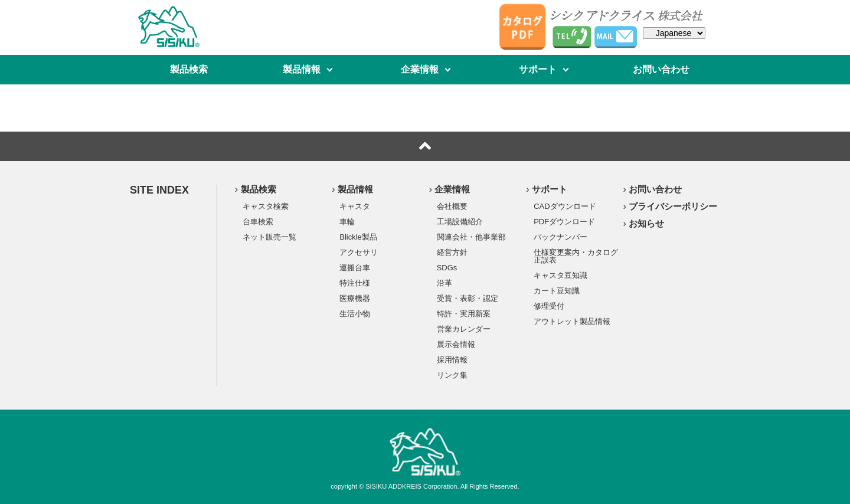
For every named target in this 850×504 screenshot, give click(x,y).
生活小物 (355, 313)
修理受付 (549, 306)
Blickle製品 (358, 237)
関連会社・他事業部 (471, 237)
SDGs (447, 267)
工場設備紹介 (460, 221)
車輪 (347, 221)
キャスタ (355, 206)
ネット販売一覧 (269, 237)
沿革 (444, 283)
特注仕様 (355, 283)
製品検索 (189, 69)
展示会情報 (456, 344)
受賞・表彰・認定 (467, 298)
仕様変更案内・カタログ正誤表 (576, 256)
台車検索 (258, 221)
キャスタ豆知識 (560, 275)
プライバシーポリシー (673, 206)
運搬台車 (355, 267)
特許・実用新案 (464, 313)
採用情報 (452, 359)
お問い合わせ (661, 69)
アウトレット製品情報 (572, 321)
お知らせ (646, 223)
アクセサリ (359, 252)
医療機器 (355, 298)
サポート (538, 69)
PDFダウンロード (564, 221)
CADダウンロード (565, 206)
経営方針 (452, 252)
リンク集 (452, 375)
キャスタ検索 (266, 206)
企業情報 (420, 69)
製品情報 (302, 69)
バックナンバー (560, 237)
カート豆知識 (557, 290)
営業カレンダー (464, 329)
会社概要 (452, 206)
